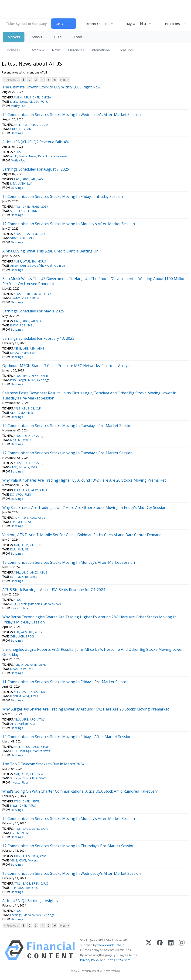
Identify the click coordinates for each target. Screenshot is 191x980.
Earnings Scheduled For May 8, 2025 (33, 311)
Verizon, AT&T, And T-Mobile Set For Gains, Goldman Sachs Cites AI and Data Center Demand (82, 535)
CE (32, 408)
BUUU (44, 125)
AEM (33, 348)
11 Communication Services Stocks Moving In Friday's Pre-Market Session (65, 682)
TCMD (21, 413)
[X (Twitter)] (149, 950)
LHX (13, 522)
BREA (35, 856)
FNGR (35, 207)
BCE (22, 325)
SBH (33, 353)
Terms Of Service (118, 960)
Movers (24, 467)
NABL (30, 325)
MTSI (13, 184)
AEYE (25, 518)
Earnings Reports (31, 604)
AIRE (25, 719)
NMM (25, 353)
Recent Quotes (97, 24)
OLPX (23, 669)
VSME (14, 860)
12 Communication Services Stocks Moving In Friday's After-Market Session (67, 737)
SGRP (22, 238)
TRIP (13, 888)
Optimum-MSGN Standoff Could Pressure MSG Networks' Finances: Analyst (67, 366)
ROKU (44, 102)
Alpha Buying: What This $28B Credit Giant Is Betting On (50, 251)
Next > (65, 80)
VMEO (27, 440)
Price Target (18, 380)
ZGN (13, 636)
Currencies (76, 50)
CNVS (26, 234)
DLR (42, 545)
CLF (38, 408)
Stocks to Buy (19, 778)
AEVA (17, 719)
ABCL (26, 179)
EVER (34, 467)
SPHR (44, 376)
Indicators (172, 24)
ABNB (17, 348)
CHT (33, 774)
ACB (16, 632)
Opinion (60, 266)
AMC (25, 572)
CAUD (35, 747)
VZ (27, 549)
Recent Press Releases (53, 156)
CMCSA (46, 97)
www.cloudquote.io (111, 945)
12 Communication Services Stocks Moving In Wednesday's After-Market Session (72, 115)
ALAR (26, 490)
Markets (14, 37)
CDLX (14, 129)
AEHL (17, 572)
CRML (42, 665)
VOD (25, 298)
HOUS (42, 261)
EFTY (22, 129)
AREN (17, 856)
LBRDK (32, 211)
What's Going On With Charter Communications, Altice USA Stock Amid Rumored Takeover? (80, 791)
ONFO (32, 238)
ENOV (14, 325)
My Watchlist (137, 24)
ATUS (27, 97)
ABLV (17, 692)
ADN (17, 518)
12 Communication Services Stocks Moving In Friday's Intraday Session (63, 196)
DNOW (15, 353)
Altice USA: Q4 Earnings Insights (30, 901)
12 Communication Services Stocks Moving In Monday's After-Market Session (69, 224)
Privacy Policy (90, 960)
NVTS (30, 413)
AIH (31, 632)
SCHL (14, 211)
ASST (26, 125)
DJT (43, 436)
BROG (30, 636)
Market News (19, 102)
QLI (32, 724)
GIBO (43, 234)
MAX (13, 440)
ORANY (15, 298)
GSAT (41, 774)
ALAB (17, 490)
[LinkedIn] (171, 950)
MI (20, 440)
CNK (42, 692)
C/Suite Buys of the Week (36, 266)
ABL (34, 179)
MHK (20, 522)
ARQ (33, 719)
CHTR (36, 97)
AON (33, 518)
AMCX (34, 572)
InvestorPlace (20, 608)
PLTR (28, 495)
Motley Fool (19, 106)
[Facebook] (160, 950)
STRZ (14, 238)
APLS (17, 408)
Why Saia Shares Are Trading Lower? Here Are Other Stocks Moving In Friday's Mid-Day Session (84, 507)
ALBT (35, 490)
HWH (35, 696)
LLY (29, 184)
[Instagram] (182, 950)
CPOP (45, 747)
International (101, 50)
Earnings (16, 915)
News (56, 50)
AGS (24, 632)
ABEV (35, 321)
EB (12, 577)
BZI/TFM (16, 696)
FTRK (35, 234)
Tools (78, 37)
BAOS (26, 829)
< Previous (11, 80)
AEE (26, 348)
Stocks (37, 37)
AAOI (17, 179)
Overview (38, 50)
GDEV (44, 207)
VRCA (19, 495)
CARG (45, 829)
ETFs (58, 37)
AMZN (18, 97)
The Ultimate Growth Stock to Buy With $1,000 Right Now (51, 87)
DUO (14, 751)
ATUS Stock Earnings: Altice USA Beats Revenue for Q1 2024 (54, 590)
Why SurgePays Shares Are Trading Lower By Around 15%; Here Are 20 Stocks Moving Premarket (86, 709)
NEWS (35, 376)
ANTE (17, 125)
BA (34, 261)
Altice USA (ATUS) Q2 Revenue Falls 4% (36, 142)
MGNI (21, 833)
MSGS (26, 376)
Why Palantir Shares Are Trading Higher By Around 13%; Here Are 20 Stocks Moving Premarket (84, 480)
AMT (16, 545)
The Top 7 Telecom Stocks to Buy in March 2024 (43, 764)
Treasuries (126, 50)
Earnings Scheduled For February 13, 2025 (38, 338)
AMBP (17, 261)
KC (12, 495)
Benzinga (17, 133)
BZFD (26, 436)
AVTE (33, 665)
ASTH (22, 184)
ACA (41, 179)
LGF (13, 833)
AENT (41, 348)
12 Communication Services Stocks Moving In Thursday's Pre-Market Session (68, 846)
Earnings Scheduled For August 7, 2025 (36, 169)
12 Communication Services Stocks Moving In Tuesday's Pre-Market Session (67, 426)
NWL (28, 522)
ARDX (39, 632)
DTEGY (47, 294)
